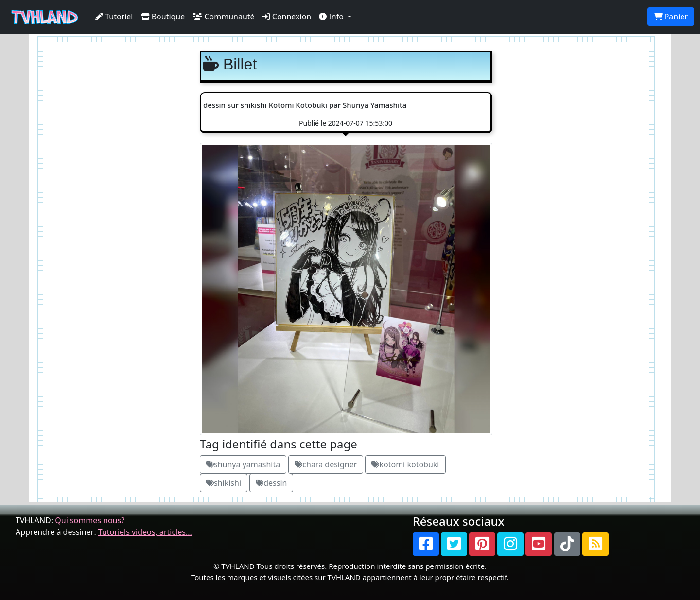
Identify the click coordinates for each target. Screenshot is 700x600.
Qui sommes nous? (90, 520)
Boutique (163, 17)
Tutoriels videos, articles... (145, 532)
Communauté (223, 17)
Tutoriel (114, 17)
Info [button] (332, 17)
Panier (671, 17)
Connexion (287, 17)
